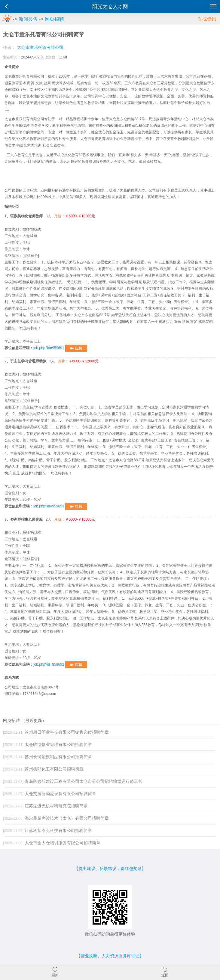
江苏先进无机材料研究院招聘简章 (45, 806)
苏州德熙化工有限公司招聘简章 (43, 769)
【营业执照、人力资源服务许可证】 (110, 956)
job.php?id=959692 (60, 664)
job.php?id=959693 (60, 506)
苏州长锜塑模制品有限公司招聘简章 (47, 757)
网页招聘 (54, 19)
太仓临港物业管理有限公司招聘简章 (47, 744)
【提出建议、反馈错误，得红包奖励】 (110, 869)
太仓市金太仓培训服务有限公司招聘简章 (52, 843)
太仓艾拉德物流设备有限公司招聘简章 (50, 794)
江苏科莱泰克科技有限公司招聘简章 (47, 830)
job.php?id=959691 (60, 348)
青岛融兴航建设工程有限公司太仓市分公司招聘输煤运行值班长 (73, 781)
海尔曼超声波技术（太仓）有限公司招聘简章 (56, 818)
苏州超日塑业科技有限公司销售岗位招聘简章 (56, 732)
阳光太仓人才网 (110, 6)
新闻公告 (28, 19)
